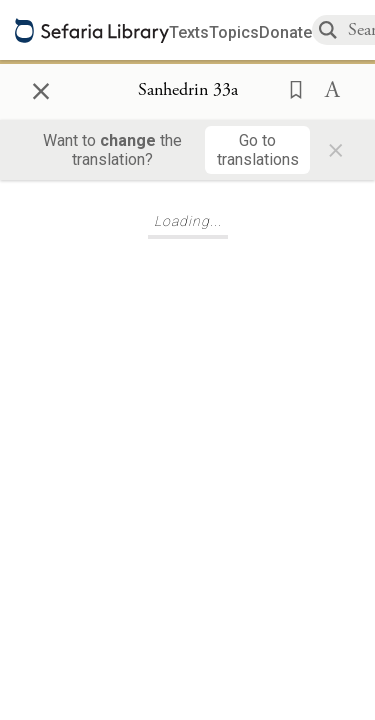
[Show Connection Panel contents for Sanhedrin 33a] (188, 91)
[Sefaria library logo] (92, 30)
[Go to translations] (257, 150)
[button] (290, 88)
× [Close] (41, 88)
